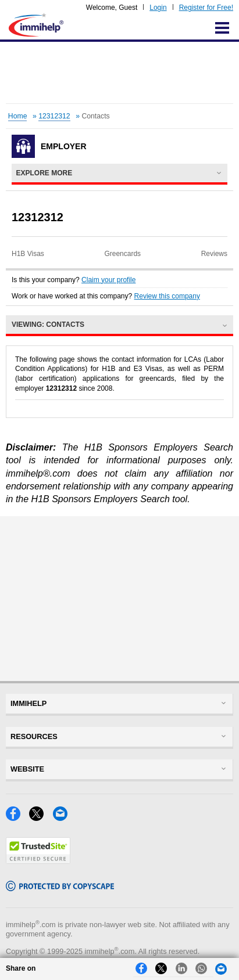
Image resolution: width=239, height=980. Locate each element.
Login (158, 8)
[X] (41, 818)
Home (18, 116)
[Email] (63, 818)
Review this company (167, 296)
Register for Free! (206, 8)
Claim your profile (108, 280)
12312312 (54, 116)
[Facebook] (17, 818)
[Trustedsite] (38, 861)
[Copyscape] (60, 888)
